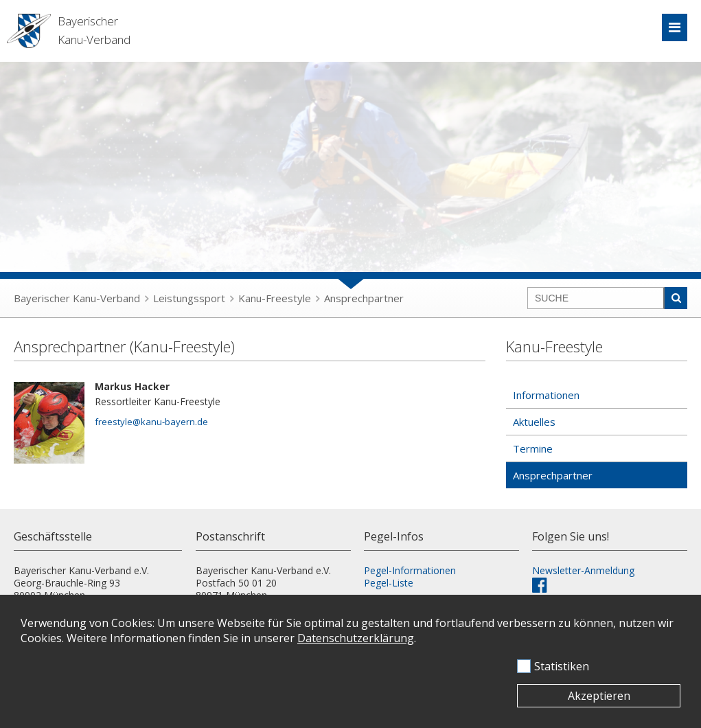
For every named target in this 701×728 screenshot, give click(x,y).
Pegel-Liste (389, 583)
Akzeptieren (599, 696)
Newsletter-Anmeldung (583, 570)
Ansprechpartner (364, 298)
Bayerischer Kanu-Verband (77, 298)
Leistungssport (189, 298)
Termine (533, 448)
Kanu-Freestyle (275, 298)
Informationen (546, 395)
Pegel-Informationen (410, 570)
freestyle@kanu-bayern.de (151, 422)
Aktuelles (534, 422)
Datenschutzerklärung (356, 638)
